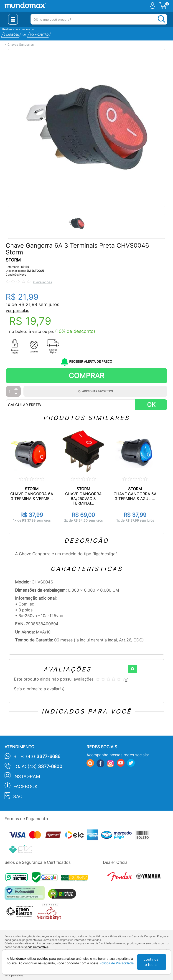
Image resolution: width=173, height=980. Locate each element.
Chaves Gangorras (21, 45)
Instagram (27, 776)
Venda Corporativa (36, 947)
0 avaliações (43, 282)
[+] (132, 669)
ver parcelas (17, 310)
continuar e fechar (152, 962)
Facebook (25, 787)
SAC (18, 797)
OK (151, 405)
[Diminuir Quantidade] (16, 394)
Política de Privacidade (117, 963)
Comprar (86, 376)
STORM (13, 260)
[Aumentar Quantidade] (16, 389)
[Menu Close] (13, 19)
